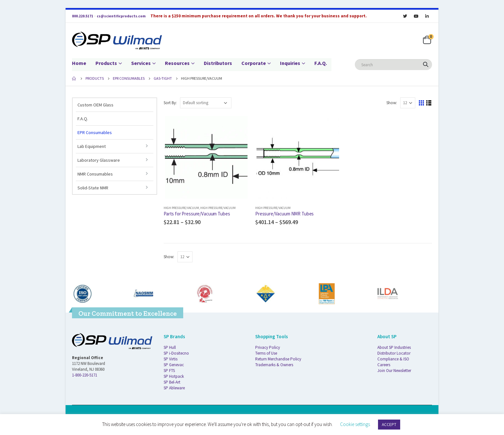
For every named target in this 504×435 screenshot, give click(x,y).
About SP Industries (394, 347)
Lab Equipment (92, 146)
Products (106, 63)
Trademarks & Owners (274, 365)
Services (141, 63)
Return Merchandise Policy (278, 359)
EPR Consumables (95, 132)
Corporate (254, 63)
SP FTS (169, 371)
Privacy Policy (268, 347)
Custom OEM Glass (95, 105)
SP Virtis (171, 359)
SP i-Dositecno (176, 353)
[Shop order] (206, 103)
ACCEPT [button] (389, 425)
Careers (384, 365)
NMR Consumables (95, 174)
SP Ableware (174, 388)
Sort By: (170, 103)
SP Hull (170, 347)
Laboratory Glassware (99, 160)
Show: (392, 103)
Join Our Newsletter (394, 371)
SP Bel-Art (172, 382)
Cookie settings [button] (355, 424)
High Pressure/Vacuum (181, 208)
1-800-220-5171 (85, 375)
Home (79, 63)
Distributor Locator (394, 353)
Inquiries (290, 63)
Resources (177, 63)
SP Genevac (174, 365)
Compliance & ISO (393, 359)
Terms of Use (266, 353)
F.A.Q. (321, 63)
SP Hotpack (174, 376)
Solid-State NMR (93, 188)
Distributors (218, 63)
